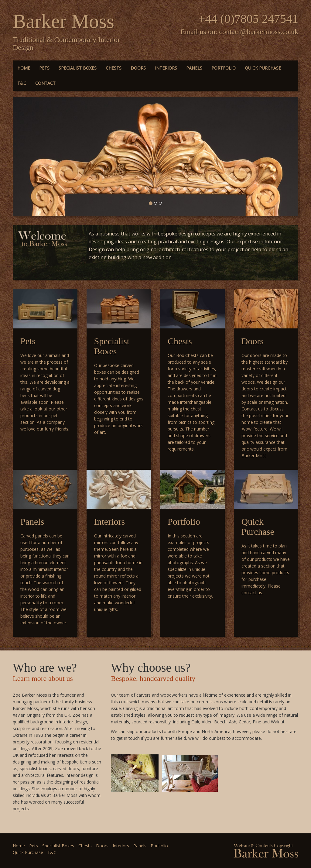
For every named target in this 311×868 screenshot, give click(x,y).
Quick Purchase (263, 68)
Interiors (166, 68)
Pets (44, 68)
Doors (138, 68)
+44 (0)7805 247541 (248, 19)
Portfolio (224, 68)
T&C (22, 83)
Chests (114, 68)
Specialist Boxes (78, 68)
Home (24, 68)
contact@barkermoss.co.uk (259, 32)
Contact (45, 83)
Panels (194, 68)
